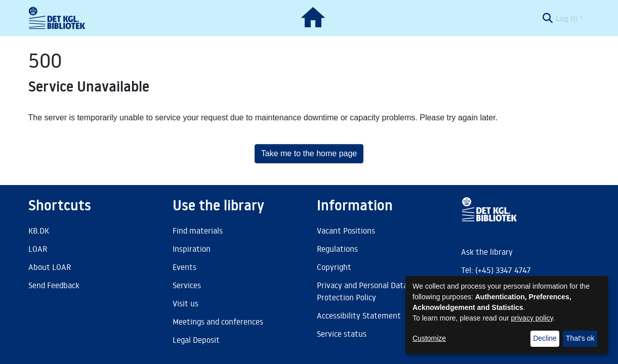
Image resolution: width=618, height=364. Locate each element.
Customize (429, 338)
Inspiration (192, 249)
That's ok (580, 338)
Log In (567, 18)
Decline (545, 338)
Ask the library (487, 252)
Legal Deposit (196, 340)
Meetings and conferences (218, 322)
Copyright (334, 267)
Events (184, 267)
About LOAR (50, 267)
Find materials (198, 231)
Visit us (186, 303)
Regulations (337, 249)
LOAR (38, 249)
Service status (342, 334)
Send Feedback (54, 285)
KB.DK (39, 231)
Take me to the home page (309, 153)
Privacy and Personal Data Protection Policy (362, 291)
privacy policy (532, 318)
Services (187, 285)
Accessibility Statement (359, 315)
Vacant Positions (346, 231)
